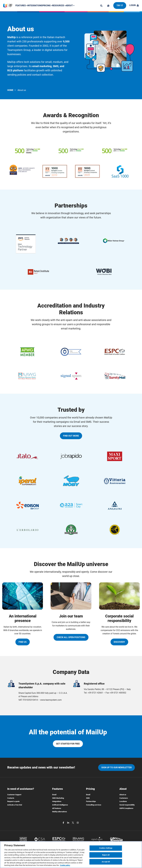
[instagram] (78, 823)
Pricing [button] (47, 6)
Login (134, 5)
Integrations (35, 6)
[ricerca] (101, 6)
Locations (123, 801)
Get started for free (68, 744)
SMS (88, 798)
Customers (124, 798)
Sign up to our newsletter (116, 768)
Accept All (106, 862)
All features (57, 808)
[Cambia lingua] (108, 6)
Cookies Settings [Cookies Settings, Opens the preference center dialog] (106, 848)
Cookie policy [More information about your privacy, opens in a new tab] (65, 866)
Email (54, 795)
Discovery (119, 642)
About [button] (70, 6)
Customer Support (14, 795)
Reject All (106, 855)
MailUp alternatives (60, 812)
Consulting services (94, 805)
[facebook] (64, 823)
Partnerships (91, 801)
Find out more (71, 436)
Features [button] (21, 6)
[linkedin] (68, 823)
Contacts (11, 798)
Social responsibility (127, 805)
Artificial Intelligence (60, 805)
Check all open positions (71, 637)
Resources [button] (59, 6)
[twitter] (73, 823)
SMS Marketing (58, 798)
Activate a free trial (15, 805)
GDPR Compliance (126, 808)
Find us (23, 642)
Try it (120, 6)
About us (123, 795)
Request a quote (13, 801)
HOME (10, 90)
